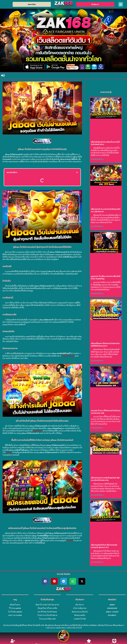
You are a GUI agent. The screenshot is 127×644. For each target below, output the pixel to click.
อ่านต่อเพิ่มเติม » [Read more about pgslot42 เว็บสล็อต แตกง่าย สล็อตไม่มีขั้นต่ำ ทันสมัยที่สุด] (97, 293)
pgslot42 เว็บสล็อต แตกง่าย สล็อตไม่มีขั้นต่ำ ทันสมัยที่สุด (106, 277)
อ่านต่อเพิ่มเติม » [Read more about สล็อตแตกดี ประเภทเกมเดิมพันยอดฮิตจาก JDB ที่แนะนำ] (97, 226)
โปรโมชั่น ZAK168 (68, 356)
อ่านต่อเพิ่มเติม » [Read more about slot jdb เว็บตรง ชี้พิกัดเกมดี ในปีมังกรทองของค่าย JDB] (97, 428)
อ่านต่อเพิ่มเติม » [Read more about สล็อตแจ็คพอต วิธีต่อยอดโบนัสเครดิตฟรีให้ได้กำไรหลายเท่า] (97, 361)
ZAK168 (9, 452)
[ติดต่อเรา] (114, 641)
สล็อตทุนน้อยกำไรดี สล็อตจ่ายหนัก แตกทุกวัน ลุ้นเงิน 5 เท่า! (104, 546)
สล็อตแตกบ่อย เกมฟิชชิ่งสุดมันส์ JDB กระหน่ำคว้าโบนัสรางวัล (105, 479)
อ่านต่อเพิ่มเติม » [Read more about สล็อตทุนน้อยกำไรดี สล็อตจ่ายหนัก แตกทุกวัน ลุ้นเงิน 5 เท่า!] (97, 562)
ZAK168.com (38, 430)
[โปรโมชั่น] (89, 641)
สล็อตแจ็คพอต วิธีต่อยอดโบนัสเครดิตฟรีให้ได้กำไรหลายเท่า (105, 345)
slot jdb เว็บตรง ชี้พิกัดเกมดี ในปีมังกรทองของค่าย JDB (106, 412)
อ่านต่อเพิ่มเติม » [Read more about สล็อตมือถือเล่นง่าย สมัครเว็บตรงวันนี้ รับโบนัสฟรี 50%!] (97, 159)
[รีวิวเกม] (38, 641)
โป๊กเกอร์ (73, 540)
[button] (121, 4)
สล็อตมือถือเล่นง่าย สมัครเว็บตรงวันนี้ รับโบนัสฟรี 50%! (105, 143)
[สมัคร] (13, 641)
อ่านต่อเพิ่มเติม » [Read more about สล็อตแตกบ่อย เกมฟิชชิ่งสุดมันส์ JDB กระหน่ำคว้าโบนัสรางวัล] (97, 495)
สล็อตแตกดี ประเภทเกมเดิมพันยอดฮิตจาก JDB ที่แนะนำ (106, 210)
